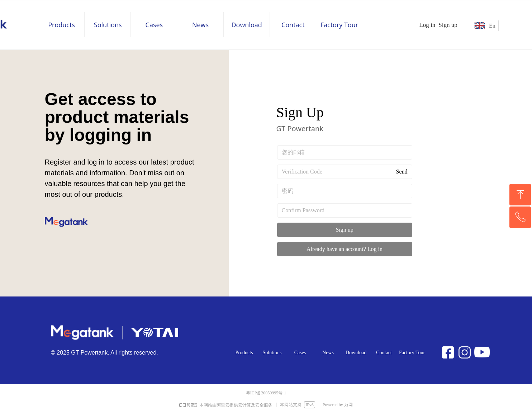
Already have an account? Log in (345, 249)
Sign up (344, 230)
